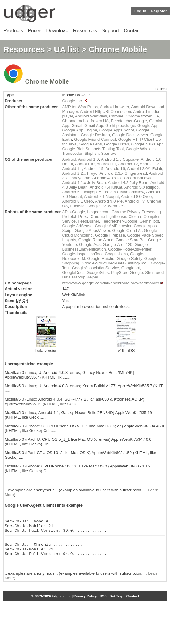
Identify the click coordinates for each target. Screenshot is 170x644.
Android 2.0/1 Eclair (145, 169)
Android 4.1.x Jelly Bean (84, 183)
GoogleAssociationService (96, 268)
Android (69, 159)
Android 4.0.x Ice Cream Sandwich (123, 178)
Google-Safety (129, 258)
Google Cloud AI (127, 230)
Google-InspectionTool (82, 254)
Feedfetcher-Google (129, 121)
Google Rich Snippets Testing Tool (93, 149)
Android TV (135, 201)
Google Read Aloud (96, 240)
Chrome (116, 116)
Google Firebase (110, 235)
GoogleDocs (73, 272)
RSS (103, 604)
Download (57, 31)
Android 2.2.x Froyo (80, 173)
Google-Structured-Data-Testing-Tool (115, 263)
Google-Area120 (118, 244)
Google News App (148, 144)
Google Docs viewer (130, 135)
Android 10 (85, 164)
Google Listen (116, 144)
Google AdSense (78, 226)
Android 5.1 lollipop (80, 192)
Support (110, 31)
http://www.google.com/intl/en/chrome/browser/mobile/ (111, 283)
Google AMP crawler (113, 226)
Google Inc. (73, 101)
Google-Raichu (101, 258)
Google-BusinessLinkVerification (106, 247)
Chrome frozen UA (143, 116)
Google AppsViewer (92, 230)
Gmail (77, 125)
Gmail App (94, 125)
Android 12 (128, 164)
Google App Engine (80, 130)
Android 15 (94, 169)
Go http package (120, 125)
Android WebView (91, 116)
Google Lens (90, 144)
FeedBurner (88, 221)
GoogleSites (98, 272)
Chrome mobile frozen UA (86, 121)
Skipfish (92, 153)
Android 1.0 (89, 159)
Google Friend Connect (95, 139)
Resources (85, 31)
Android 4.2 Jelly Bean (128, 183)
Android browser (114, 107)
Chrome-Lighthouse (108, 216)
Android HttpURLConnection (106, 111)
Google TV (96, 206)
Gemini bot (149, 221)
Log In (140, 11)
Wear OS (116, 206)
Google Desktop (95, 135)
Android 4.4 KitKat (106, 187)
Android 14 (72, 169)
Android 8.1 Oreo (78, 201)
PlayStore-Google (127, 272)
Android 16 (115, 169)
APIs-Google (74, 212)
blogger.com (99, 212)
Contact (132, 31)
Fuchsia (78, 206)
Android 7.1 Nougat (102, 197)
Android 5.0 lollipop (142, 187)
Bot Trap (117, 604)
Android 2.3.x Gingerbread (123, 173)
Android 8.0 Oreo (136, 197)
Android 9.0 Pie (109, 201)
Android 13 (150, 164)
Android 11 (106, 164)
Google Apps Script (117, 130)
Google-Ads (90, 244)
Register (159, 11)
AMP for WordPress (80, 107)
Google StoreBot (131, 240)
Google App (148, 125)
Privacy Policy (85, 604)
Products (13, 31)
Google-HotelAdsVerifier (130, 249)
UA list (67, 49)
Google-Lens (116, 254)
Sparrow (108, 153)
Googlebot (131, 268)
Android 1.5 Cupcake (120, 159)
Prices (35, 31)
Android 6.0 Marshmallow (121, 192)
